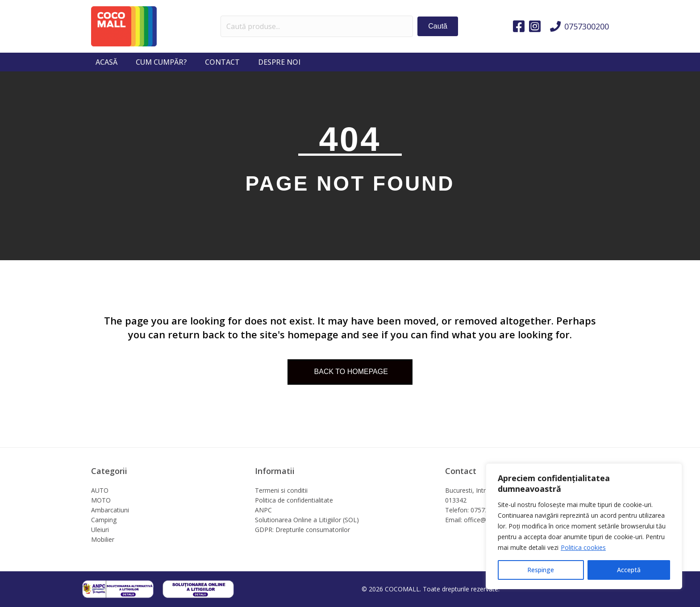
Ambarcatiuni (110, 510)
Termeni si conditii (281, 490)
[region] (584, 526)
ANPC (263, 510)
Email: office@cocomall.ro (483, 520)
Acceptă (629, 570)
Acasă (106, 62)
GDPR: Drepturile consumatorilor (302, 530)
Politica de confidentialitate (294, 500)
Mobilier (103, 539)
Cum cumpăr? (161, 62)
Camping (104, 520)
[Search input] (317, 26)
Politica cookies (583, 547)
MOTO (101, 500)
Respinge (541, 570)
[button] (438, 26)
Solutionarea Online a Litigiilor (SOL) (307, 520)
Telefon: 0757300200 (476, 510)
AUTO (100, 490)
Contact (222, 62)
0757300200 (587, 26)
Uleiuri (100, 530)
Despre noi (279, 62)
